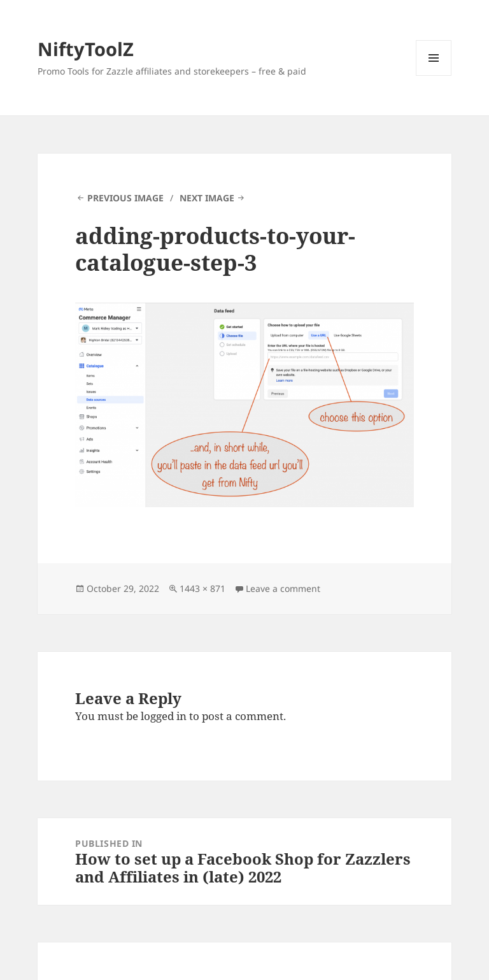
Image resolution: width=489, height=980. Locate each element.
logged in (164, 716)
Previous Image (125, 198)
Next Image (207, 198)
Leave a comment (283, 588)
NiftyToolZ (86, 49)
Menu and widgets (434, 76)
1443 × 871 (202, 588)
